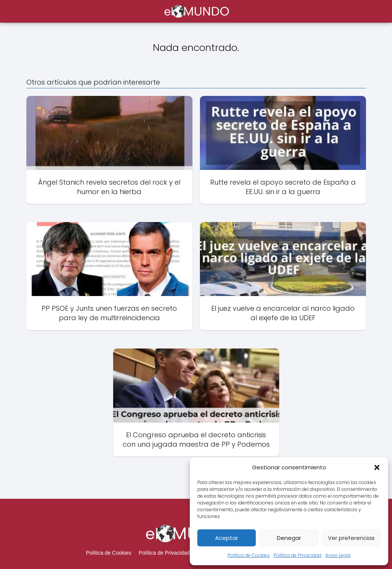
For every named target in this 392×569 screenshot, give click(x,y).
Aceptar (227, 538)
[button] (377, 467)
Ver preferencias (351, 538)
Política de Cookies (249, 555)
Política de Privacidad (297, 555)
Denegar (289, 538)
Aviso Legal (338, 555)
